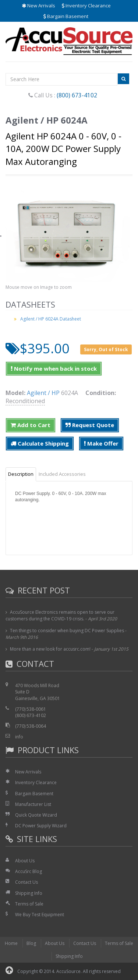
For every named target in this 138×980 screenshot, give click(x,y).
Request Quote (90, 425)
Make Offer (101, 443)
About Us (25, 861)
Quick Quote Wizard (36, 815)
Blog (31, 943)
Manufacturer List (33, 804)
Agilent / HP (43, 393)
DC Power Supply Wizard (41, 826)
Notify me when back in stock (54, 368)
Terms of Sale (29, 904)
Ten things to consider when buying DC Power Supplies (67, 631)
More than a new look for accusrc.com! (50, 649)
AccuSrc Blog (29, 871)
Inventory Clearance (86, 6)
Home (11, 943)
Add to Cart (31, 425)
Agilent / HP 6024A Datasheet (51, 319)
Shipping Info (29, 893)
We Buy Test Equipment (40, 915)
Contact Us (26, 882)
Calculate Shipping (40, 443)
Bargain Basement (66, 16)
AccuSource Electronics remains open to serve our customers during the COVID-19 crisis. (60, 615)
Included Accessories (62, 474)
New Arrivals (38, 6)
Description (21, 474)
